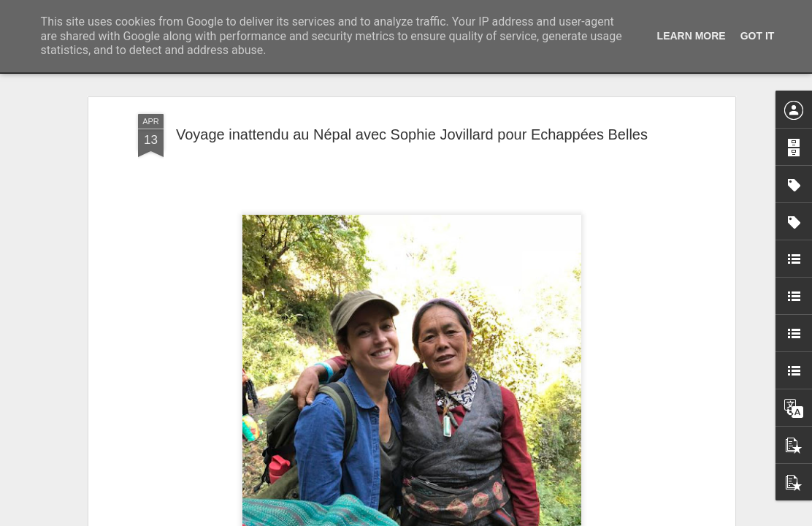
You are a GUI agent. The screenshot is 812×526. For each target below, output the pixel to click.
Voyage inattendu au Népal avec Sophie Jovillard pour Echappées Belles (412, 134)
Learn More (692, 36)
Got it (758, 36)
